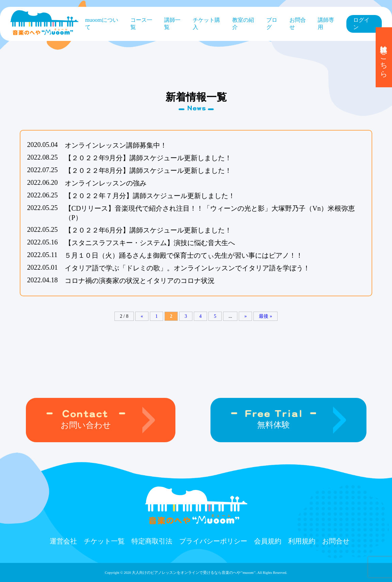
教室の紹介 (243, 24)
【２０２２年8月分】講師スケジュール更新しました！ (148, 170)
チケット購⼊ (206, 24)
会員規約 (268, 541)
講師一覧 (172, 24)
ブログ (272, 24)
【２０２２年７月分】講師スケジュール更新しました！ (150, 196)
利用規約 (302, 541)
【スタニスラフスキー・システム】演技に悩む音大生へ (150, 243)
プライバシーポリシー (213, 541)
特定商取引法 (152, 541)
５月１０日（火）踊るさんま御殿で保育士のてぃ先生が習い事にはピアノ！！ (184, 255)
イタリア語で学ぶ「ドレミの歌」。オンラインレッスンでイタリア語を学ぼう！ (187, 268)
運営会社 (63, 541)
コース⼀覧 (141, 24)
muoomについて (102, 24)
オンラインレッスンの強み (106, 183)
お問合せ (298, 24)
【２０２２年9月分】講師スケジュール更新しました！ (148, 158)
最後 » (265, 316)
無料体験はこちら (384, 57)
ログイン (361, 24)
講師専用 (326, 24)
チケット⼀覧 (104, 541)
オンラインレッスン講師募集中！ (116, 145)
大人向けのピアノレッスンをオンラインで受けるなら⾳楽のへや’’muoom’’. (194, 573)
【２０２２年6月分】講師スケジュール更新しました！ (148, 230)
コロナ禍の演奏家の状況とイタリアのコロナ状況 (140, 281)
